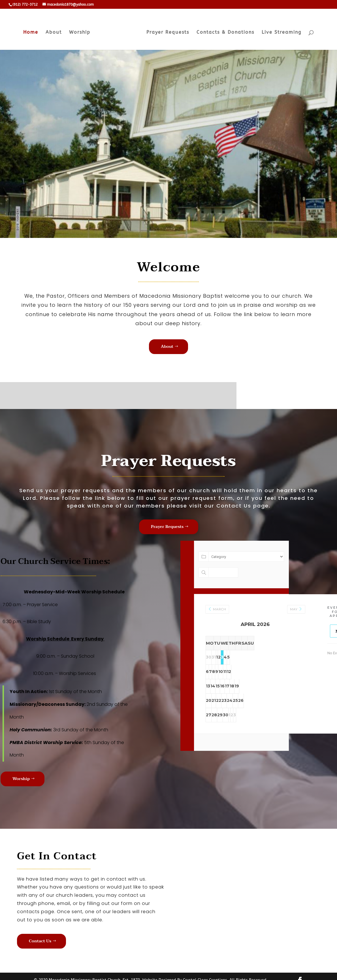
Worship (81, 31)
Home (32, 31)
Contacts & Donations (224, 31)
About (55, 31)
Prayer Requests (166, 31)
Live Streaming (280, 31)
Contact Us (40, 941)
